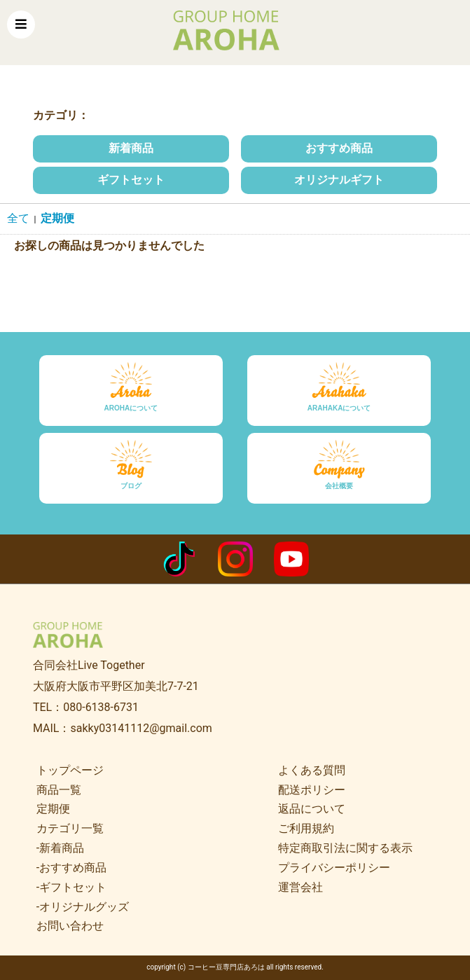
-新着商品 (60, 848)
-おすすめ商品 (71, 868)
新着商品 (131, 148)
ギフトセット (131, 180)
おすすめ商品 (339, 148)
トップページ (70, 770)
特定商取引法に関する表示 (345, 848)
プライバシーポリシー (334, 868)
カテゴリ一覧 (70, 828)
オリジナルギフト (339, 180)
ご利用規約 (306, 828)
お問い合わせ (70, 926)
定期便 (57, 218)
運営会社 (300, 887)
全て (18, 218)
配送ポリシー (312, 790)
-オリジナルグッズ (83, 907)
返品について (312, 809)
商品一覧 (59, 790)
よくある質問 (312, 770)
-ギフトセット (71, 887)
